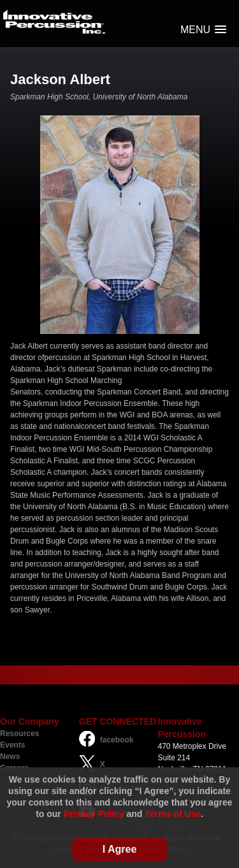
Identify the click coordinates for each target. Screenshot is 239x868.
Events (12, 745)
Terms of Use (173, 814)
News (10, 756)
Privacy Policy (94, 814)
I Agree (120, 849)
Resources (19, 734)
